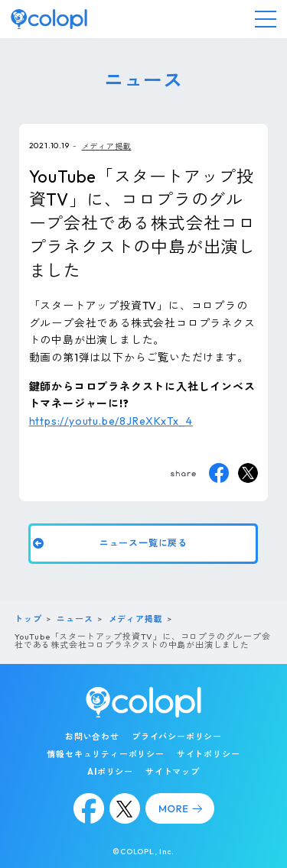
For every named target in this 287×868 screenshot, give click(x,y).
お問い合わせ (92, 737)
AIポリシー (110, 772)
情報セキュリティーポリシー (105, 754)
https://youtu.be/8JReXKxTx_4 (111, 421)
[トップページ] (49, 19)
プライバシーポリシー (177, 737)
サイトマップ (173, 772)
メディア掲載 (107, 146)
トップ (28, 619)
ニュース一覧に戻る (144, 542)
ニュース (75, 619)
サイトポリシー (209, 754)
